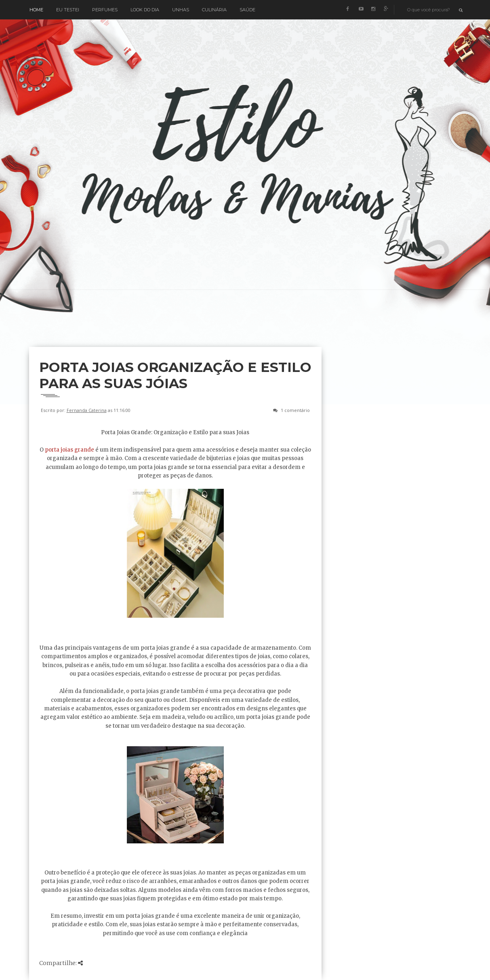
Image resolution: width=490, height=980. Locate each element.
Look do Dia (145, 10)
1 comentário (295, 410)
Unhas (181, 10)
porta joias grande (70, 450)
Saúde (247, 10)
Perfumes (105, 10)
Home (36, 10)
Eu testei (68, 10)
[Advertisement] (176, 326)
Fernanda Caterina (87, 410)
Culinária (214, 10)
